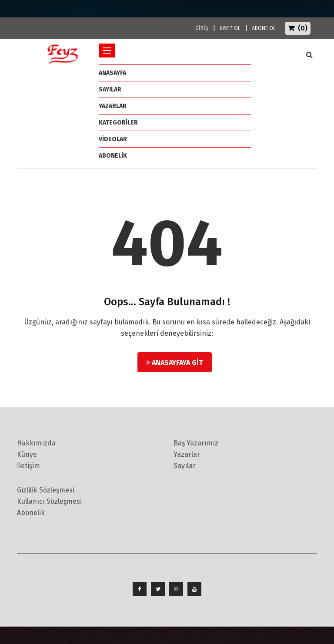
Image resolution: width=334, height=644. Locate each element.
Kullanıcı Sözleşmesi (49, 501)
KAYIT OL (230, 28)
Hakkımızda (36, 443)
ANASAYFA (112, 73)
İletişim (28, 466)
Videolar (113, 139)
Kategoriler (118, 123)
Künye (27, 454)
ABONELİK (113, 156)
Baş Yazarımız (196, 443)
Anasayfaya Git (175, 362)
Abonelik (31, 513)
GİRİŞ (202, 28)
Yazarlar (113, 106)
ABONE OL (264, 28)
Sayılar (110, 89)
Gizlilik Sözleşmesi (46, 490)
